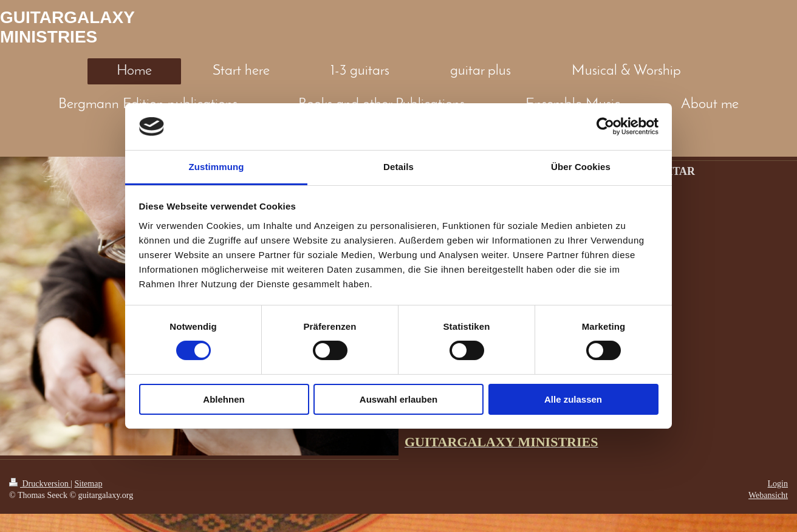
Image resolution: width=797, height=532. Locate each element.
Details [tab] (398, 167)
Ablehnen (224, 399)
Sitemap (89, 484)
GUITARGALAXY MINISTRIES (67, 27)
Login (778, 484)
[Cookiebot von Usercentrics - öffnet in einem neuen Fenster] (605, 126)
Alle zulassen (573, 399)
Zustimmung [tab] (217, 167)
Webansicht (768, 495)
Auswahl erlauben (398, 399)
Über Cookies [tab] (581, 167)
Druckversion (40, 484)
